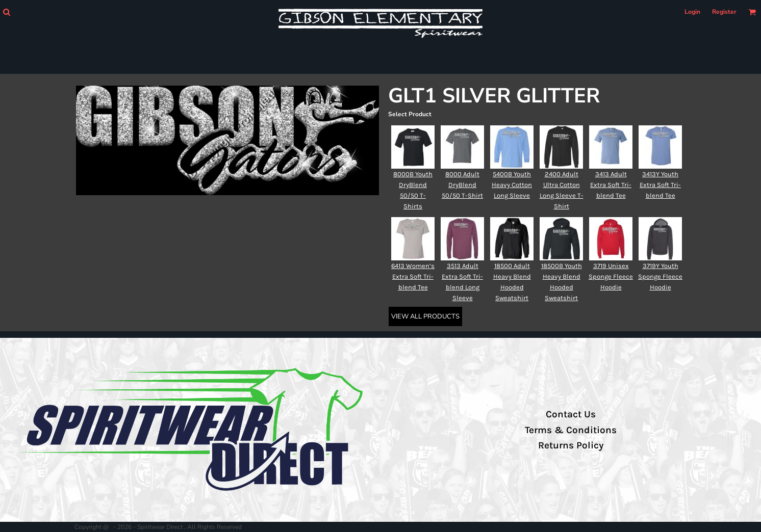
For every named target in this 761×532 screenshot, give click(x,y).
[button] (6, 12)
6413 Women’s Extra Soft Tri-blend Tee (413, 276)
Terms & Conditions (571, 430)
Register (724, 12)
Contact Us (571, 414)
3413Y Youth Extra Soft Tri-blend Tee (660, 185)
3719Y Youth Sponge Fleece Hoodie (660, 276)
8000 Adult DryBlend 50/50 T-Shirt (462, 185)
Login (692, 12)
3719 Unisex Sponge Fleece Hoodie (611, 276)
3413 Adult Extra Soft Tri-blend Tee (611, 185)
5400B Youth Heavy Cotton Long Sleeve (512, 185)
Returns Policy (571, 445)
